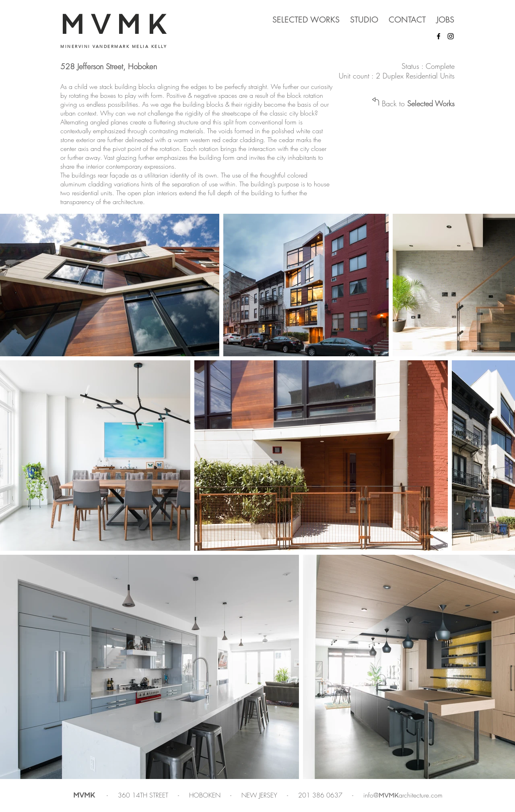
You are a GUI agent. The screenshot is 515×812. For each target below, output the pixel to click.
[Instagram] (451, 36)
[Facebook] (439, 36)
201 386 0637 (321, 795)
